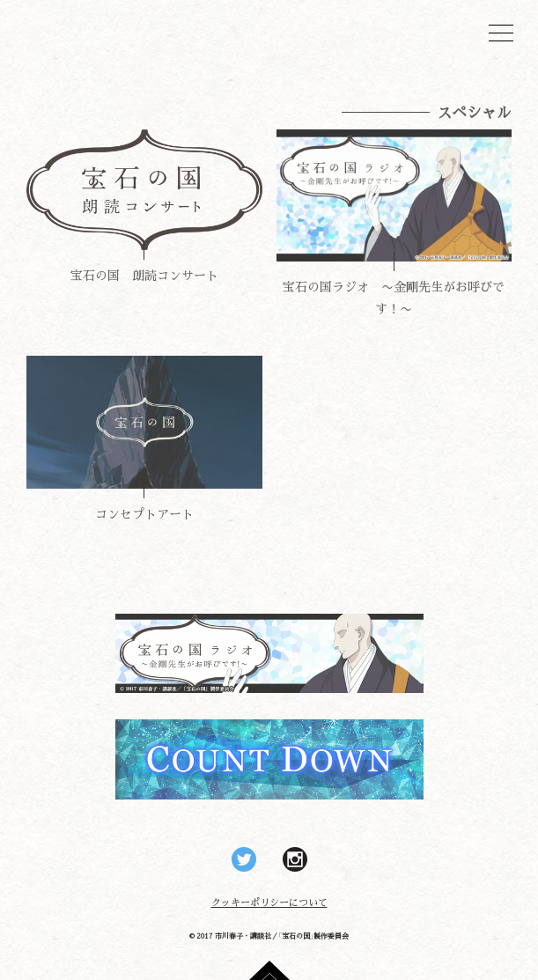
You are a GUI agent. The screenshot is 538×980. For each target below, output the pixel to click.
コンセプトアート (144, 513)
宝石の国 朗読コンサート (144, 275)
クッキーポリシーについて (269, 902)
